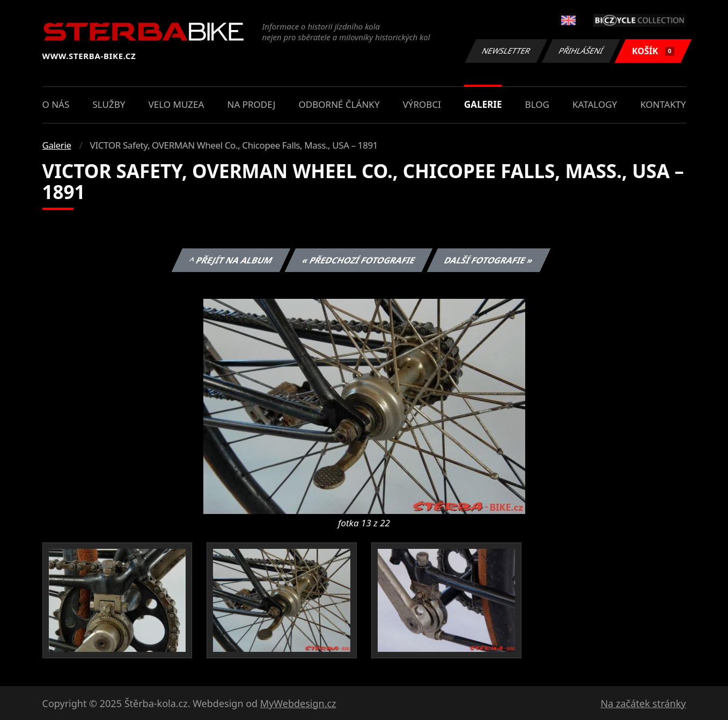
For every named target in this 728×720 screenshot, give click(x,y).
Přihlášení (581, 51)
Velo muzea (177, 104)
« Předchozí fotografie (359, 260)
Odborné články (339, 104)
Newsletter (506, 51)
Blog (537, 104)
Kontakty (663, 104)
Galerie (483, 104)
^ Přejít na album (231, 260)
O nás (56, 104)
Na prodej (252, 104)
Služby (109, 104)
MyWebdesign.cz (298, 703)
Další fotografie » (489, 260)
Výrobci (422, 104)
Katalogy (595, 104)
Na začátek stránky (644, 703)
